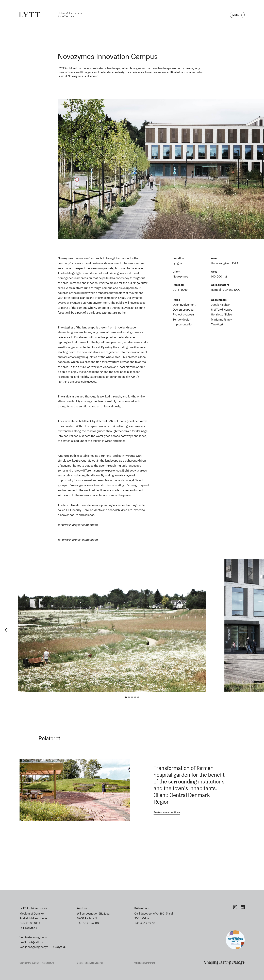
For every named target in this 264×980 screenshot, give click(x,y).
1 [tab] (126, 697)
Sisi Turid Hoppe (222, 309)
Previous (6, 630)
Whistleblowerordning (145, 963)
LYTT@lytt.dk (28, 928)
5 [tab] (138, 697)
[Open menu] (237, 15)
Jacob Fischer (220, 305)
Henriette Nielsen (222, 314)
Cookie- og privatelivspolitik (90, 963)
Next (258, 630)
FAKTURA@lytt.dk (31, 942)
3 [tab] (132, 697)
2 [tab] (129, 697)
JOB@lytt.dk (58, 947)
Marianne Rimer (221, 319)
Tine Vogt (217, 324)
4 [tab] (135, 697)
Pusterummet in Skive (167, 812)
